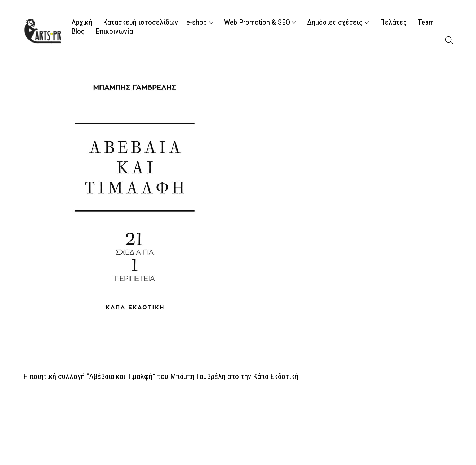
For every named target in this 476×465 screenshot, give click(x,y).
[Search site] (449, 40)
